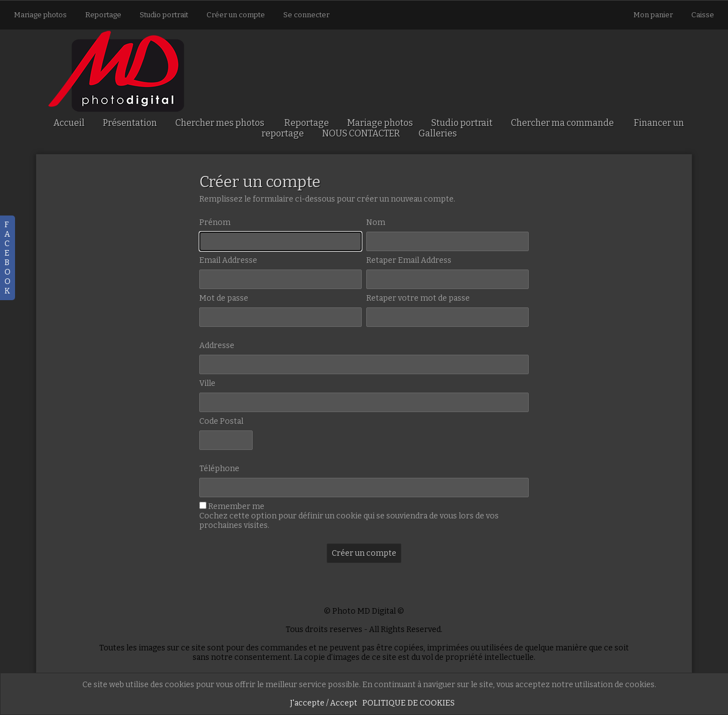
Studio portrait (164, 15)
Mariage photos (40, 15)
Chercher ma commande (562, 123)
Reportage (103, 15)
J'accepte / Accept (324, 703)
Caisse (703, 15)
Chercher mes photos (220, 123)
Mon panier (654, 15)
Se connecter (306, 15)
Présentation (130, 123)
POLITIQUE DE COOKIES (409, 703)
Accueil (69, 123)
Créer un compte (236, 15)
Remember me (236, 506)
